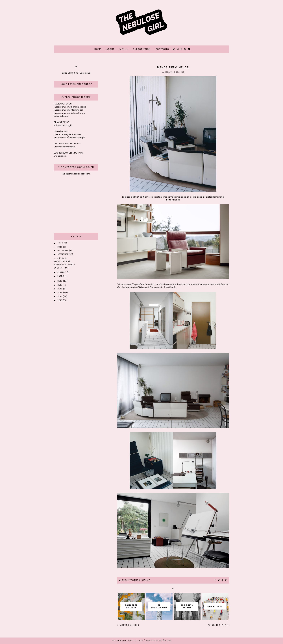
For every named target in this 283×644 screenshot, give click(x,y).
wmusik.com (60, 156)
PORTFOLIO (162, 49)
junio (61, 258)
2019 (60, 247)
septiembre (64, 254)
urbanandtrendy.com (65, 147)
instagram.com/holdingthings (69, 113)
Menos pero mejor (64, 265)
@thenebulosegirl (63, 125)
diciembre (63, 251)
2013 (60, 300)
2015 (60, 293)
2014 (60, 297)
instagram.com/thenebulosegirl (70, 107)
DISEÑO (146, 580)
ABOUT (110, 49)
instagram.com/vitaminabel (68, 110)
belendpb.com (61, 116)
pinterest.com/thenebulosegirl (69, 137)
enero (61, 276)
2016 (60, 289)
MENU (123, 49)
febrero (62, 272)
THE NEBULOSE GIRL (123, 641)
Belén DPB (165, 641)
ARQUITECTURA (131, 580)
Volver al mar (129, 625)
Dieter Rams (142, 197)
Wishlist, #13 (218, 625)
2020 (61, 243)
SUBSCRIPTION (142, 49)
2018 (60, 281)
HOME (98, 49)
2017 (60, 285)
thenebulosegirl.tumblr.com (68, 134)
